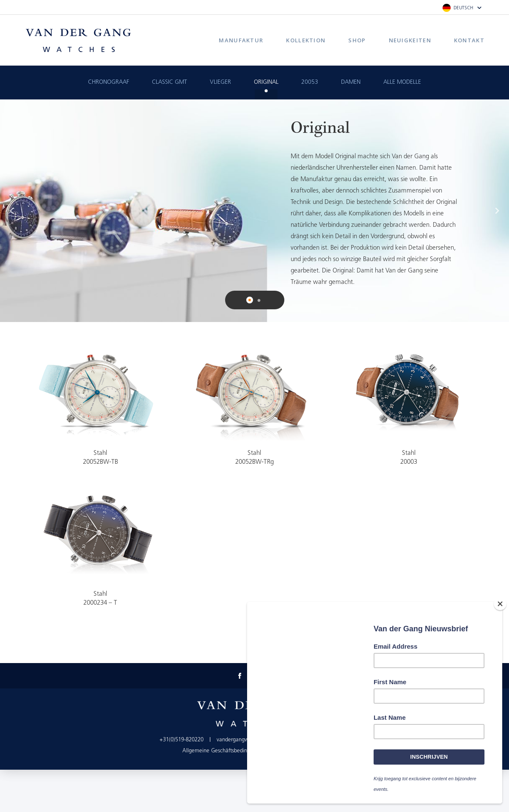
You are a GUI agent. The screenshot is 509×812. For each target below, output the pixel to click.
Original (266, 82)
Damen (351, 82)
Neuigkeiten (410, 40)
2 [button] (259, 301)
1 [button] (250, 301)
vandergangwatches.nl (243, 740)
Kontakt (469, 40)
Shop (357, 40)
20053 (310, 82)
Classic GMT (169, 82)
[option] (254, 211)
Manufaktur (241, 40)
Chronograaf (109, 82)
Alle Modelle (402, 82)
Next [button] (497, 211)
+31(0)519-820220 (182, 740)
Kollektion (306, 40)
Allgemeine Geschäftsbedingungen (224, 751)
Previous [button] (12, 211)
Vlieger (220, 82)
